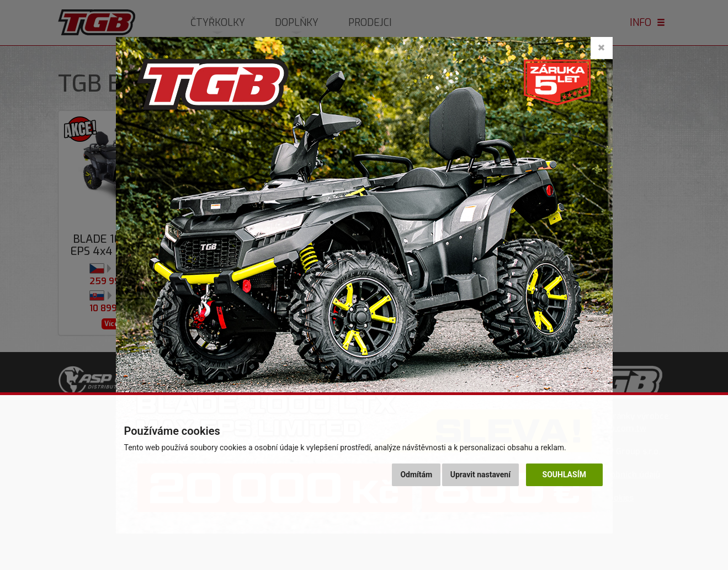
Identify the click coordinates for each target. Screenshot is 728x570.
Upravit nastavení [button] (480, 475)
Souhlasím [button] (564, 475)
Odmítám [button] (416, 475)
